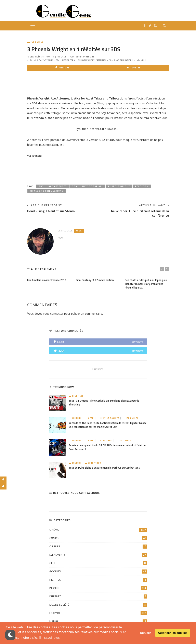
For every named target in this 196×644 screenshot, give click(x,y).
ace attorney (47, 60)
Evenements (98, 555)
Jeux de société (110, 418)
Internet (98, 596)
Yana (48, 57)
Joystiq (37, 156)
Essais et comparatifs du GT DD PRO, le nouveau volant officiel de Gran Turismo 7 (107, 447)
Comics (98, 538)
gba (58, 60)
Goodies (98, 572)
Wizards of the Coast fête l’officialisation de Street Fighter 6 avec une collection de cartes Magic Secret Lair (108, 425)
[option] (50, 279)
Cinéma (98, 530)
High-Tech (78, 396)
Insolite (98, 588)
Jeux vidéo (37, 42)
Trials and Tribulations (121, 60)
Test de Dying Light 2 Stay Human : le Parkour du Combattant (104, 468)
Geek (91, 418)
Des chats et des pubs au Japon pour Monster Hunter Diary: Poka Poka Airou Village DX (146, 284)
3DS (36, 60)
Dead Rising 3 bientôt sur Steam (51, 211)
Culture (77, 418)
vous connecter (53, 314)
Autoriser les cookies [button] (173, 633)
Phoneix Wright (87, 60)
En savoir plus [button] (49, 638)
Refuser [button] (145, 633)
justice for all (69, 60)
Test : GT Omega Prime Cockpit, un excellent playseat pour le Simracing (104, 403)
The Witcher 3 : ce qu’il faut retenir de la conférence (139, 213)
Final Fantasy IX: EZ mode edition (95, 280)
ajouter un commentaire (82, 57)
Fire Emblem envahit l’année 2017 (47, 280)
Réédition (102, 60)
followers (137, 342)
